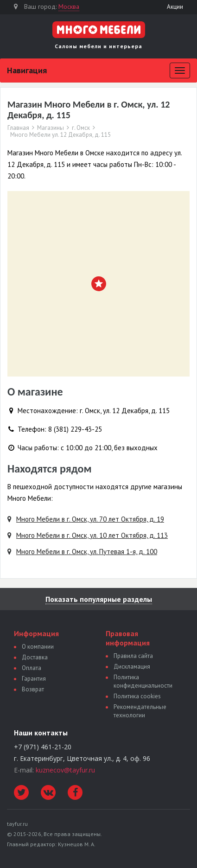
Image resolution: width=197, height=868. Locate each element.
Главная (18, 128)
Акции (175, 7)
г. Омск (81, 128)
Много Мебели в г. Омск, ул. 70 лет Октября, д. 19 (90, 519)
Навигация (27, 70)
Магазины (51, 128)
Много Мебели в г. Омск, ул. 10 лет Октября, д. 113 (92, 535)
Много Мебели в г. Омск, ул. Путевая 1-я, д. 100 (87, 552)
